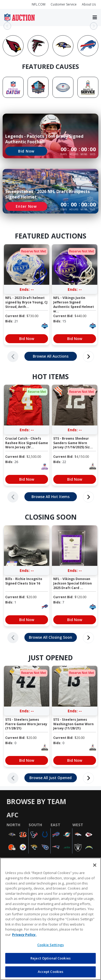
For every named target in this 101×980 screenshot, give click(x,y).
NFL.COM (39, 4)
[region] (50, 919)
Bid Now (26, 151)
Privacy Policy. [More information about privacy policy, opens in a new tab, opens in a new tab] (24, 935)
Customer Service (64, 4)
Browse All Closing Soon (50, 637)
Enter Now (26, 206)
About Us (89, 4)
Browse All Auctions (51, 356)
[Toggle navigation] (95, 17)
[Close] (95, 865)
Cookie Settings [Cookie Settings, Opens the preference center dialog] (50, 945)
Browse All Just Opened (50, 778)
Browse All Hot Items (50, 497)
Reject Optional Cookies (50, 958)
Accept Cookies (51, 972)
